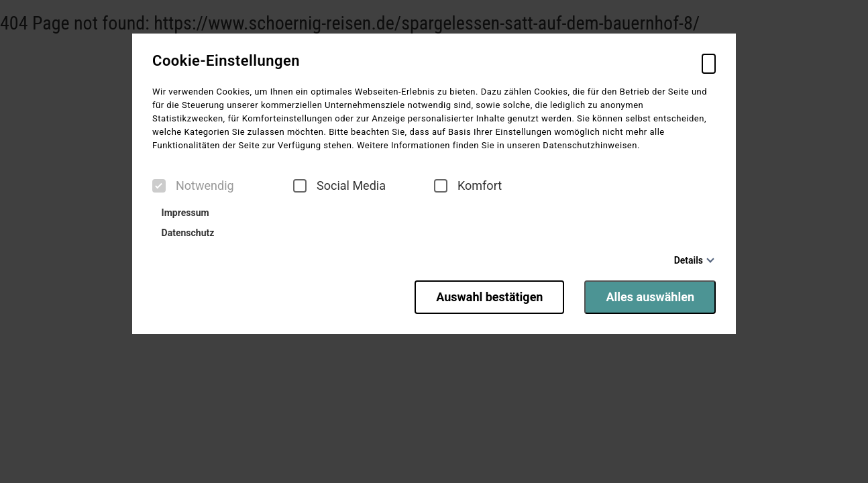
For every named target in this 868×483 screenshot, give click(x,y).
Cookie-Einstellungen (226, 61)
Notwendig (193, 186)
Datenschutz (185, 233)
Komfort (468, 186)
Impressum (182, 213)
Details (689, 260)
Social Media (339, 186)
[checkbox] (159, 186)
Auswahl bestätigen (489, 297)
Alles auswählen (650, 297)
